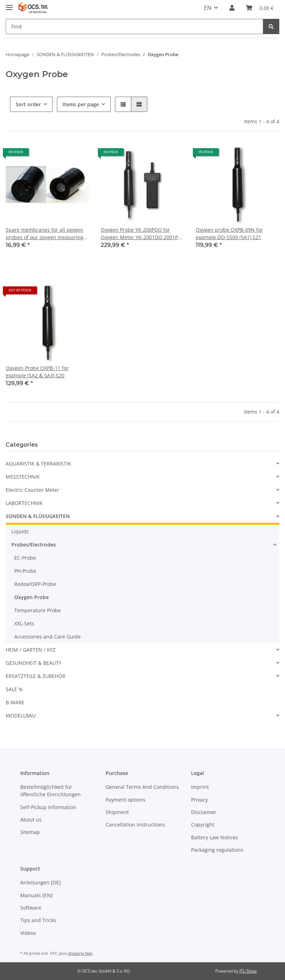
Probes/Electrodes (34, 545)
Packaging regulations (217, 850)
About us (31, 820)
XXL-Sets (24, 623)
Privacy (199, 800)
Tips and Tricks (38, 920)
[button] (232, 8)
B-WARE (15, 702)
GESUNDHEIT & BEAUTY (34, 663)
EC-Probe (25, 558)
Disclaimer (204, 812)
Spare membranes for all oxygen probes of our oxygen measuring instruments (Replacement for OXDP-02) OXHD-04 (44, 234)
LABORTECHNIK (24, 503)
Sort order (28, 104)
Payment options (126, 800)
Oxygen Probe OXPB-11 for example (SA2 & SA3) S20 (37, 372)
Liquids (20, 531)
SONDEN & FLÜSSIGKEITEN (38, 516)
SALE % (14, 689)
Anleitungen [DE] (41, 882)
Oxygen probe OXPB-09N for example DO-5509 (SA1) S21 (229, 233)
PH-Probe (25, 571)
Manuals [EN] (36, 895)
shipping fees (80, 953)
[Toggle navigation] (9, 4)
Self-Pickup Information (48, 807)
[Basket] (260, 8)
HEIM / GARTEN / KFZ (31, 650)
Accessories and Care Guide (47, 637)
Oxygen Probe (31, 597)
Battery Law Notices (215, 837)
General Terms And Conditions (142, 787)
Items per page (81, 104)
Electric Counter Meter (33, 490)
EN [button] (208, 8)
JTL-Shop (248, 971)
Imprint (200, 787)
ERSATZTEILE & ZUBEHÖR (36, 676)
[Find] (134, 26)
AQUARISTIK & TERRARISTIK (38, 464)
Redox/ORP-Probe (35, 584)
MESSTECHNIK (23, 477)
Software (31, 908)
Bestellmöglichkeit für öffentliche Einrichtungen (51, 791)
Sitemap (30, 832)
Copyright (203, 825)
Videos (28, 933)
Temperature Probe (38, 610)
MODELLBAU (21, 715)
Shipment (117, 812)
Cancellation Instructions (135, 825)
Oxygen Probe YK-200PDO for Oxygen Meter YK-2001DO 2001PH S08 (141, 234)
